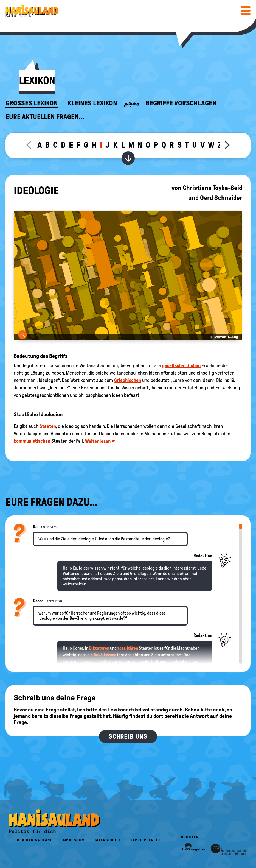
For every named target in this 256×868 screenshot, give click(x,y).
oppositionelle (95, 661)
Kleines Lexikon (92, 103)
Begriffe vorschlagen (181, 103)
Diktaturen (99, 648)
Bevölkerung (105, 655)
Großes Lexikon (32, 103)
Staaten (48, 426)
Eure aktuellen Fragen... (45, 117)
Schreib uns (128, 736)
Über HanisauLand (33, 840)
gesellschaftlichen (181, 365)
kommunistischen (32, 441)
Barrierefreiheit (148, 840)
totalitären (128, 648)
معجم (131, 103)
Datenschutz (107, 840)
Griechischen (128, 380)
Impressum (73, 840)
